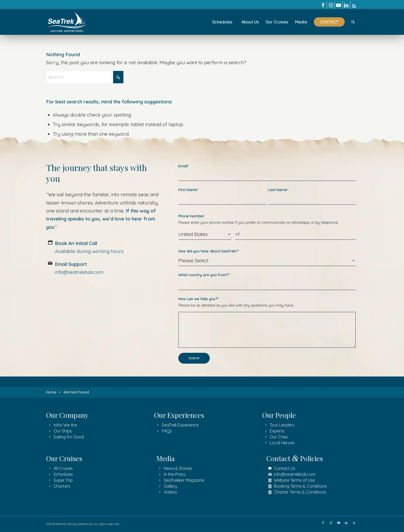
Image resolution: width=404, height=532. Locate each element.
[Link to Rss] (354, 5)
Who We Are (65, 425)
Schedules (63, 474)
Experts (277, 431)
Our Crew (279, 437)
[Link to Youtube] (338, 5)
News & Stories (178, 468)
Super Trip (63, 480)
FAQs (167, 431)
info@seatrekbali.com (295, 474)
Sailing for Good (69, 437)
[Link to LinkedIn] (346, 5)
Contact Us (285, 468)
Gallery (170, 486)
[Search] (353, 22)
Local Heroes (282, 443)
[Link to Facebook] (323, 5)
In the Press (175, 474)
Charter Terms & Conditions (300, 492)
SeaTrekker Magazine (184, 480)
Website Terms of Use (294, 480)
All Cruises (63, 468)
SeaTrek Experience (180, 425)
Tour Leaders (282, 425)
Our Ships (63, 431)
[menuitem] (222, 22)
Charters (62, 486)
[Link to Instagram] (331, 5)
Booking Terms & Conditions (300, 486)
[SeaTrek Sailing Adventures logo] (67, 22)
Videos (170, 492)
